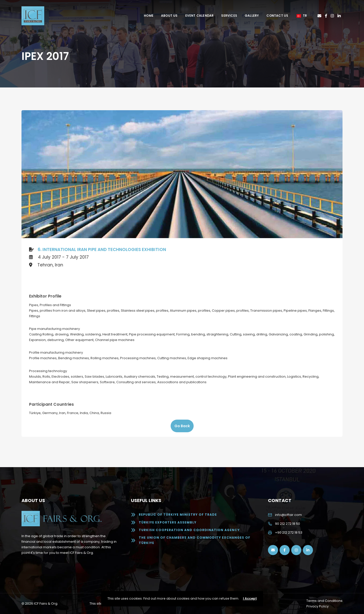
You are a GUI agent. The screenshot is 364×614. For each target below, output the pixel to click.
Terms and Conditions (324, 601)
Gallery (252, 16)
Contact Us (277, 16)
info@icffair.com (288, 515)
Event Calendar (200, 16)
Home (149, 16)
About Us (169, 16)
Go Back (182, 426)
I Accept (250, 598)
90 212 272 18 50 (288, 524)
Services (229, 16)
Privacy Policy (317, 606)
